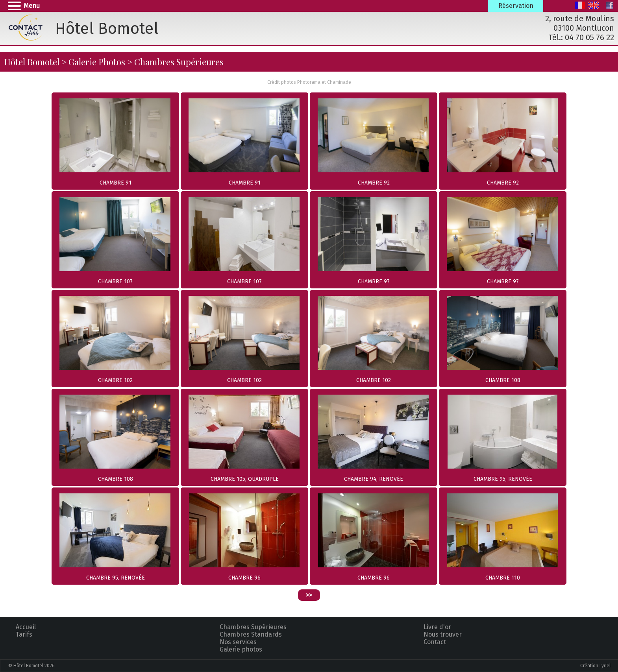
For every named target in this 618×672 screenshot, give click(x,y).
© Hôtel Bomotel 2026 (31, 666)
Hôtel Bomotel (32, 62)
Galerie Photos (97, 62)
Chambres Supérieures (253, 627)
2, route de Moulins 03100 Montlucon (580, 23)
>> (309, 595)
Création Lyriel (595, 666)
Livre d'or (437, 627)
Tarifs (24, 634)
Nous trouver (443, 634)
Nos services (238, 642)
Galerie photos (241, 649)
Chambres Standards (251, 634)
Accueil (26, 627)
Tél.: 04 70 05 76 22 (581, 37)
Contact (435, 642)
